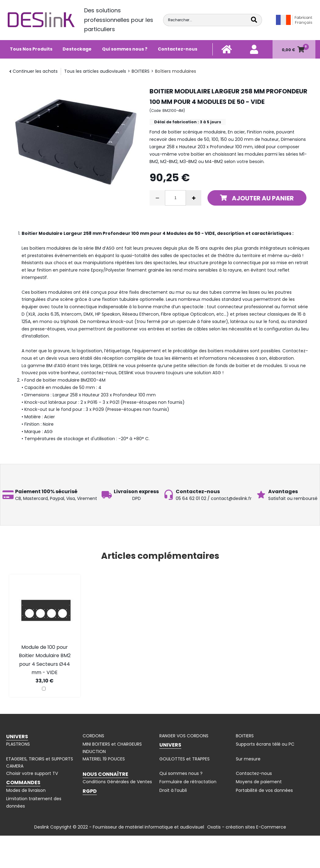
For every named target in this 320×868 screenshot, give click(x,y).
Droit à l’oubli (173, 790)
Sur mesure (248, 759)
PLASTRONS (18, 744)
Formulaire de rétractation (188, 782)
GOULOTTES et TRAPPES (185, 759)
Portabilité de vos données (264, 790)
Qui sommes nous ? (125, 49)
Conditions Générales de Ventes (117, 782)
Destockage (77, 49)
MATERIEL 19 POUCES (104, 759)
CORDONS (93, 736)
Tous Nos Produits (31, 49)
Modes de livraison (26, 790)
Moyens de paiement (259, 782)
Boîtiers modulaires (176, 71)
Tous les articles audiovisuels (95, 71)
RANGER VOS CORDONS (184, 736)
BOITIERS (141, 71)
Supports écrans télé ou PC (265, 744)
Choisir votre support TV (32, 773)
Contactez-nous (178, 49)
